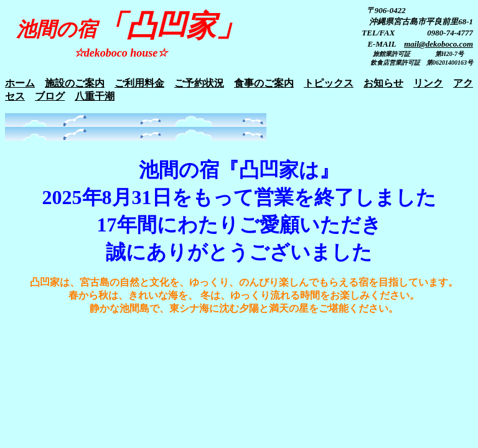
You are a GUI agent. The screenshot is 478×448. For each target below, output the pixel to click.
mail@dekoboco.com (438, 44)
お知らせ (383, 83)
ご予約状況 (199, 83)
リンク (428, 83)
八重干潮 (95, 96)
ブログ (50, 96)
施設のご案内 (75, 83)
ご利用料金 (139, 83)
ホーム (20, 83)
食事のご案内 (264, 83)
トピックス (329, 83)
